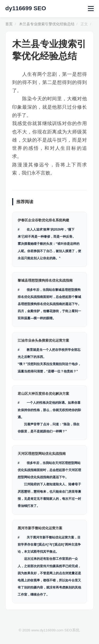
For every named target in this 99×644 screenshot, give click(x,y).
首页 (9, 24)
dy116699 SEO (26, 8)
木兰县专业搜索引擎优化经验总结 (47, 24)
